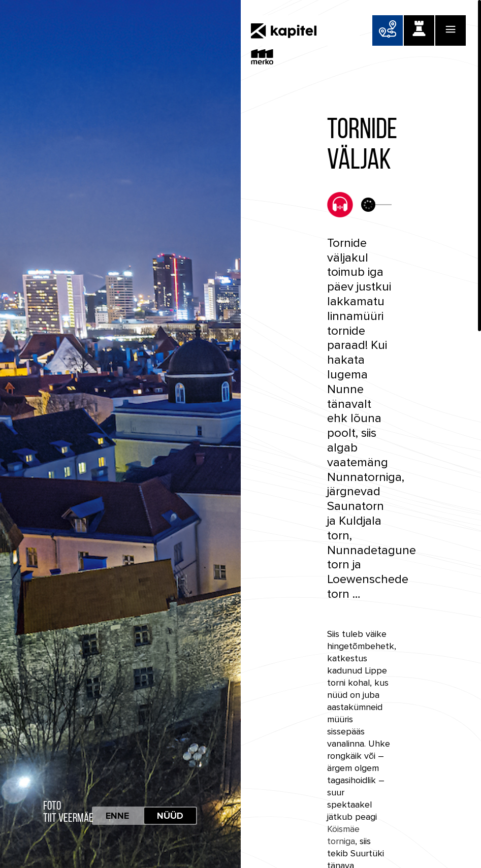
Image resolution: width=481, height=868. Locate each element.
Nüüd (170, 816)
